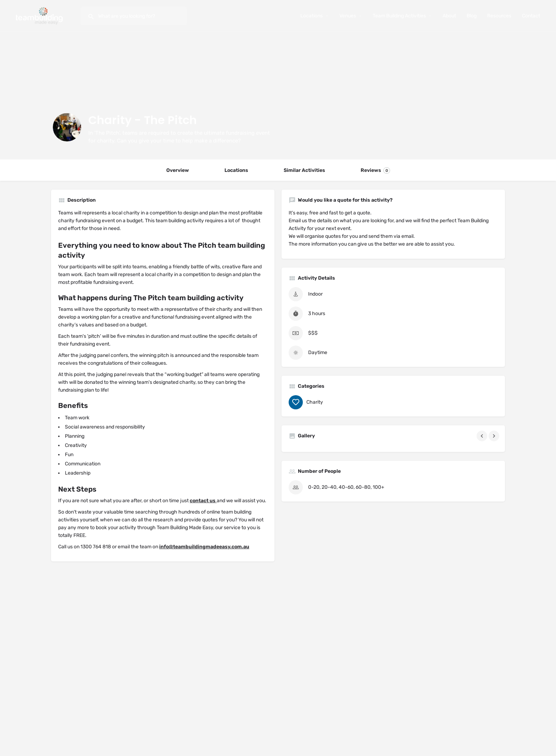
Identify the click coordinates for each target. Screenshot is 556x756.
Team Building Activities (399, 16)
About (449, 16)
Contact (531, 16)
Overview (178, 170)
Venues (348, 16)
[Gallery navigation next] (495, 436)
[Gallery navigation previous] (483, 436)
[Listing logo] (67, 127)
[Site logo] (40, 15)
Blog (472, 16)
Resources (499, 16)
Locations (312, 16)
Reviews (375, 170)
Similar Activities (304, 170)
